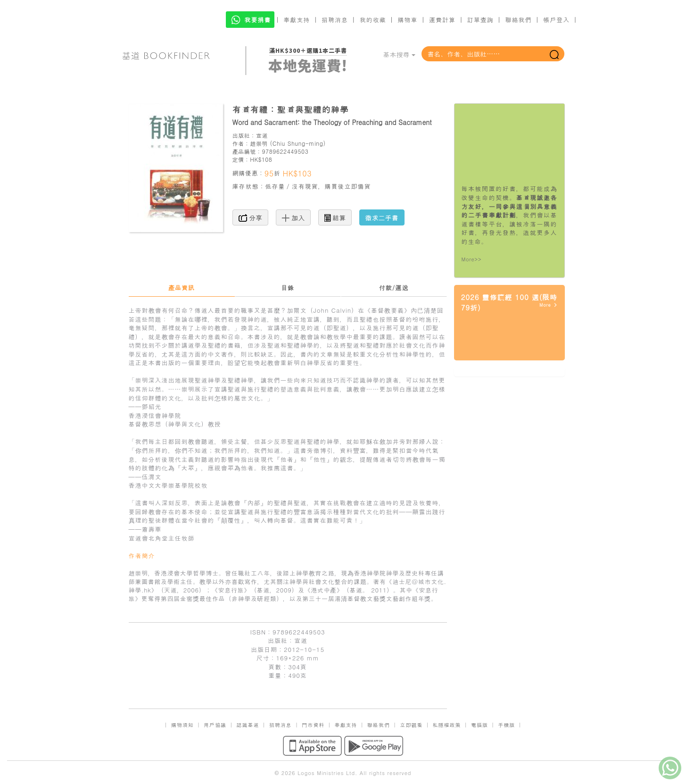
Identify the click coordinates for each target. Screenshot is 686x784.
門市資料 (313, 725)
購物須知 (182, 725)
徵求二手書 (382, 217)
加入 (293, 217)
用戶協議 (215, 725)
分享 (251, 217)
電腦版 (479, 725)
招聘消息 (335, 20)
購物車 (407, 20)
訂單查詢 (480, 20)
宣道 (262, 135)
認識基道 (248, 725)
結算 (335, 217)
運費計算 (442, 20)
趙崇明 (259, 143)
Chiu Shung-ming (298, 143)
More (549, 305)
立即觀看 (411, 725)
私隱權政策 (447, 725)
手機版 (506, 725)
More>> (472, 259)
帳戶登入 (556, 20)
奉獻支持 (297, 20)
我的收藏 (373, 20)
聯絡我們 (518, 20)
